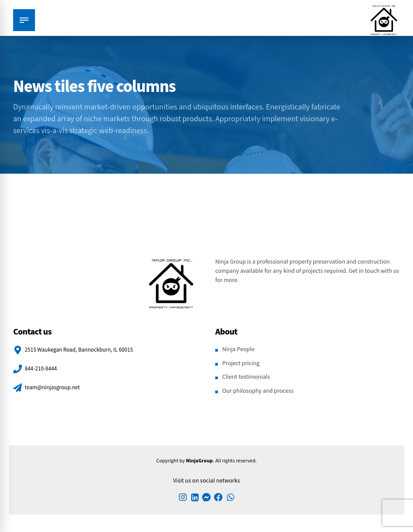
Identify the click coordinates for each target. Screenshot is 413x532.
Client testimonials (246, 377)
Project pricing (241, 363)
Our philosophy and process (258, 391)
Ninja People (238, 349)
